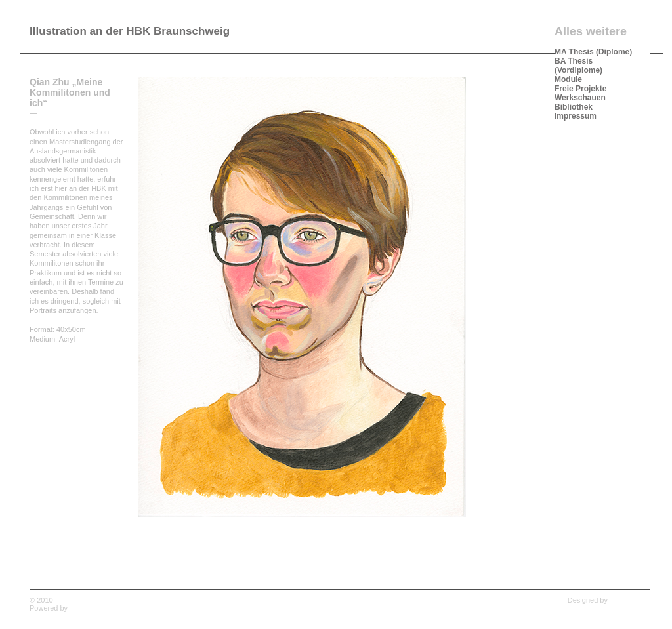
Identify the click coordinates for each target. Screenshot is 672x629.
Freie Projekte (580, 89)
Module (568, 79)
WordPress (87, 608)
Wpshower (633, 600)
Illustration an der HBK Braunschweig (130, 31)
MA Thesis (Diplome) (593, 52)
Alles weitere (591, 31)
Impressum (576, 116)
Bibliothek (574, 107)
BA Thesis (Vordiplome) (578, 66)
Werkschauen (580, 98)
